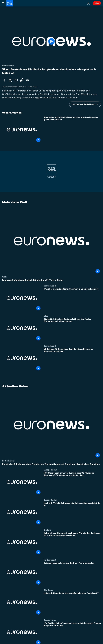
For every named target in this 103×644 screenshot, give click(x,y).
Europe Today (50, 470)
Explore (47, 530)
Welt (4, 277)
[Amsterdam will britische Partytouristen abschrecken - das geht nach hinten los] (72, 130)
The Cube (48, 590)
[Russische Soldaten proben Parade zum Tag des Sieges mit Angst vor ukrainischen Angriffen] (51, 464)
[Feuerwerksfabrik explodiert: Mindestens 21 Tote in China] (51, 280)
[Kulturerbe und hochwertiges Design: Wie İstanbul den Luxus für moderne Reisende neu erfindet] (72, 544)
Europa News (50, 620)
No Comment (8, 461)
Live (97, 3)
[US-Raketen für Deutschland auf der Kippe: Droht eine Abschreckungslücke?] (72, 360)
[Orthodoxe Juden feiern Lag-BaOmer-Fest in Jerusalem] (72, 574)
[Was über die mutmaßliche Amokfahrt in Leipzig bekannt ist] (72, 300)
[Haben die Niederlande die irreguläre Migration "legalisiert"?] (72, 604)
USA (46, 316)
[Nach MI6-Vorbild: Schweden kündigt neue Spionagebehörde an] (72, 514)
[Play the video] (51, 41)
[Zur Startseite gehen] (10, 3)
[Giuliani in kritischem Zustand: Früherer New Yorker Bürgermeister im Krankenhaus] (72, 330)
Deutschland (50, 286)
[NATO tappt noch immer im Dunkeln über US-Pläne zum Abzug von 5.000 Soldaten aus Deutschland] (72, 484)
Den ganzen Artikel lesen (84, 104)
